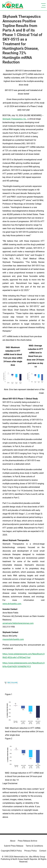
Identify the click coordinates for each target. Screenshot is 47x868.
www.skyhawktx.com (12, 604)
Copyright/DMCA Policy (11, 851)
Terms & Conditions (34, 846)
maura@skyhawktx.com (13, 639)
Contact (43, 851)
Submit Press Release (14, 846)
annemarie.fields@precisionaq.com (18, 623)
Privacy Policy (31, 851)
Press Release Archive (27, 841)
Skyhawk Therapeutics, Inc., (15, 119)
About (13, 841)
